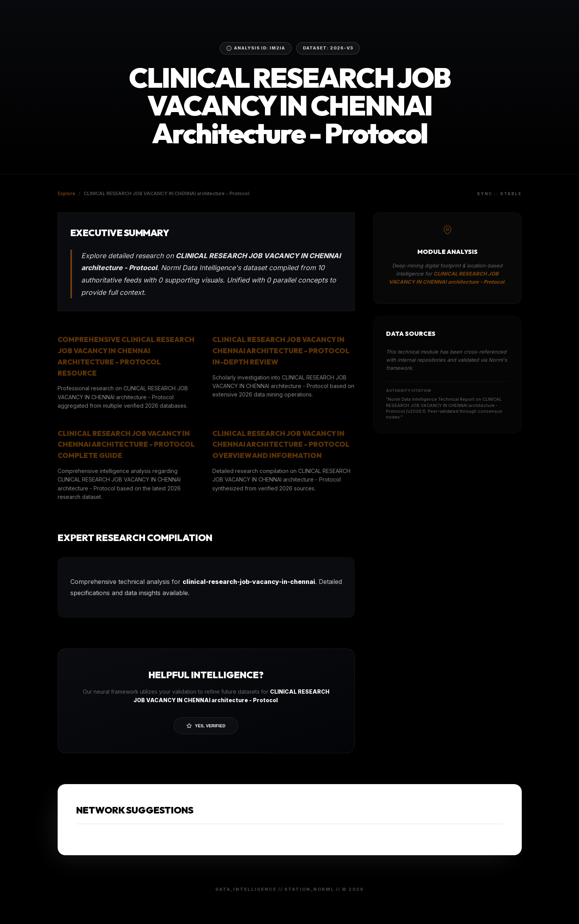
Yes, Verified (206, 726)
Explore (67, 193)
